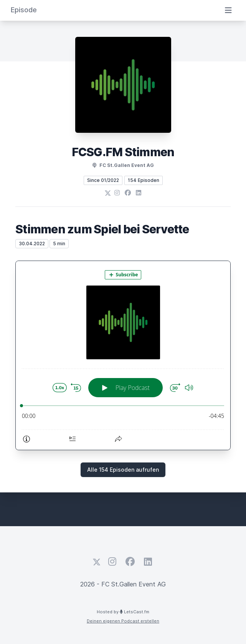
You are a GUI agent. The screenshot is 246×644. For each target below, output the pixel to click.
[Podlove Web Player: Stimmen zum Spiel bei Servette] (123, 355)
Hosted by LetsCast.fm (123, 612)
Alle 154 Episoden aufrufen (123, 470)
